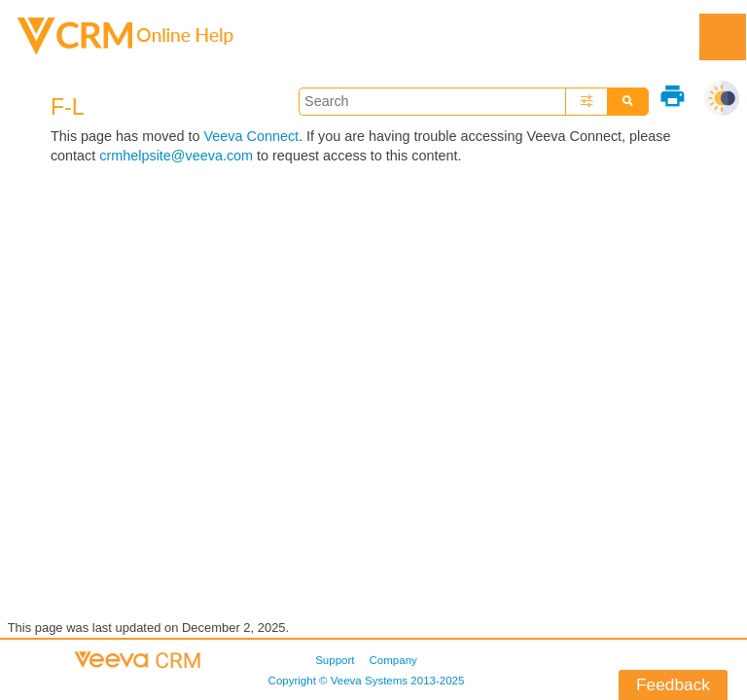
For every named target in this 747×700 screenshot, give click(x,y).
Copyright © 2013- (367, 681)
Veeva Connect (251, 136)
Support (335, 660)
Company (393, 660)
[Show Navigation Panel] (723, 37)
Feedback (673, 684)
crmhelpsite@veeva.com (176, 156)
